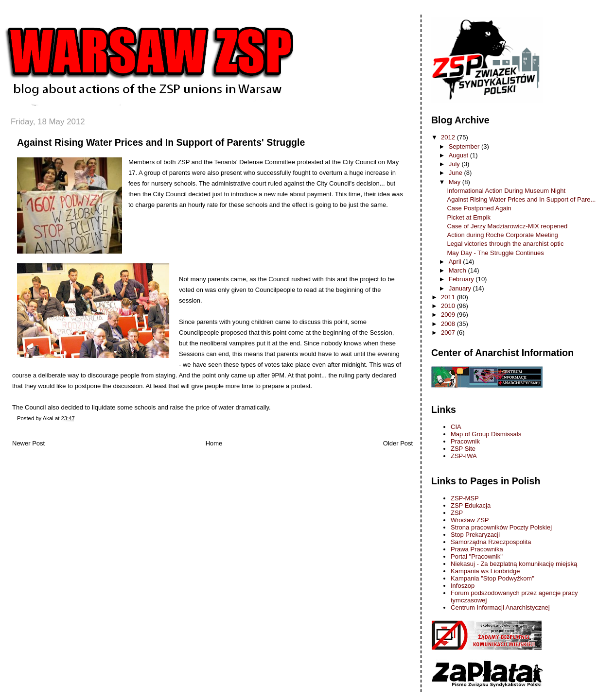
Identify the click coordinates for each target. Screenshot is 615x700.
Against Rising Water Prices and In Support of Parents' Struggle (161, 142)
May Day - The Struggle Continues (495, 253)
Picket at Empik (469, 217)
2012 (449, 137)
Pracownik (465, 441)
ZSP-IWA (464, 456)
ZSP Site (463, 449)
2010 (449, 306)
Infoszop (463, 586)
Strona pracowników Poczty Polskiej (501, 527)
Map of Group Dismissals (486, 434)
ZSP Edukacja (471, 505)
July (455, 164)
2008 (449, 324)
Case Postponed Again (479, 208)
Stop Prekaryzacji (475, 535)
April (456, 262)
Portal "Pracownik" (477, 556)
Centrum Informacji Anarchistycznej (500, 607)
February (462, 279)
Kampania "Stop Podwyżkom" (492, 578)
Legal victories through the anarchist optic (505, 244)
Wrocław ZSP (470, 520)
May (456, 182)
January (461, 288)
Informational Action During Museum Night (506, 191)
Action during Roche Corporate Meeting (502, 235)
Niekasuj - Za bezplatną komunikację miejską (514, 564)
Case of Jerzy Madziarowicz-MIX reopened (507, 226)
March (458, 270)
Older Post (398, 443)
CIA (456, 427)
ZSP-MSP (465, 498)
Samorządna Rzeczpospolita (491, 542)
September (465, 146)
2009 (449, 315)
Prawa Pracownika (477, 549)
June (457, 173)
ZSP (457, 513)
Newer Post (28, 443)
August (459, 155)
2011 (449, 297)
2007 (449, 333)
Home (214, 443)
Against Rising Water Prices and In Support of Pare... (521, 199)
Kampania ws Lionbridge (485, 571)
